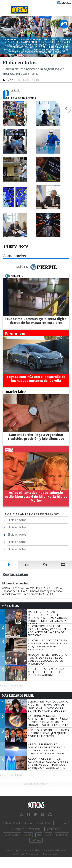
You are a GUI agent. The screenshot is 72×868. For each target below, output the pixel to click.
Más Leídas (10, 606)
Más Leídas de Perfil (18, 696)
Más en (37, 267)
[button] (66, 108)
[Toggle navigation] (6, 10)
